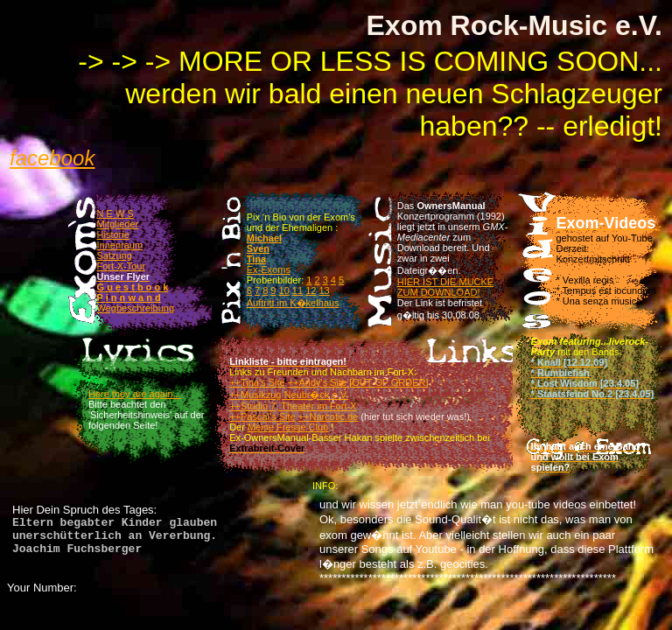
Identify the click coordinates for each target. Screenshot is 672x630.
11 (297, 290)
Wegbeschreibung (136, 308)
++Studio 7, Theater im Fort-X (293, 406)
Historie (113, 234)
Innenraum (120, 245)
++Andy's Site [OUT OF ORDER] (358, 382)
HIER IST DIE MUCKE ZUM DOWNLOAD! (445, 287)
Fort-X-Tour (122, 266)
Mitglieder (118, 224)
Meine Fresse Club (288, 427)
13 (324, 290)
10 (284, 290)
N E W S (115, 213)
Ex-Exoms (269, 269)
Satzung (115, 255)
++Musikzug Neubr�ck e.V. (289, 395)
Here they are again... (135, 394)
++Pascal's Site (262, 416)
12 (311, 290)
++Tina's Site (257, 382)
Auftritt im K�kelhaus (293, 303)
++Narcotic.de (328, 416)
